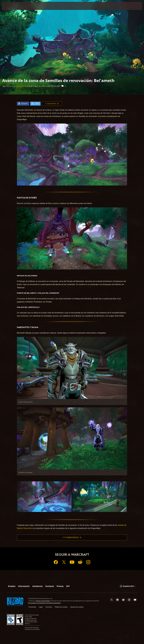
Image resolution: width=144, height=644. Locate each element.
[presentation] (9, 6)
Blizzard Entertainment (16, 86)
